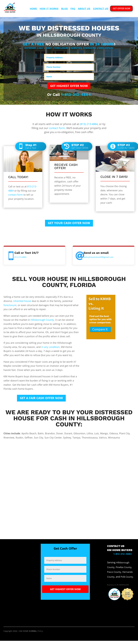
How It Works (49, 9)
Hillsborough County (42, 322)
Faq (73, 9)
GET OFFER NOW (121, 9)
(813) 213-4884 (89, 125)
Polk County (127, 580)
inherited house (22, 303)
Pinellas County (124, 570)
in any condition (50, 349)
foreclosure (10, 307)
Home (33, 9)
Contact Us (101, 9)
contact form (57, 129)
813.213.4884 (20, 259)
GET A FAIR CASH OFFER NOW (41, 401)
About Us (84, 9)
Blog (64, 9)
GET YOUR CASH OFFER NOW (69, 225)
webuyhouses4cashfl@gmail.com (98, 259)
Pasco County (114, 575)
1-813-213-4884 (76, 96)
